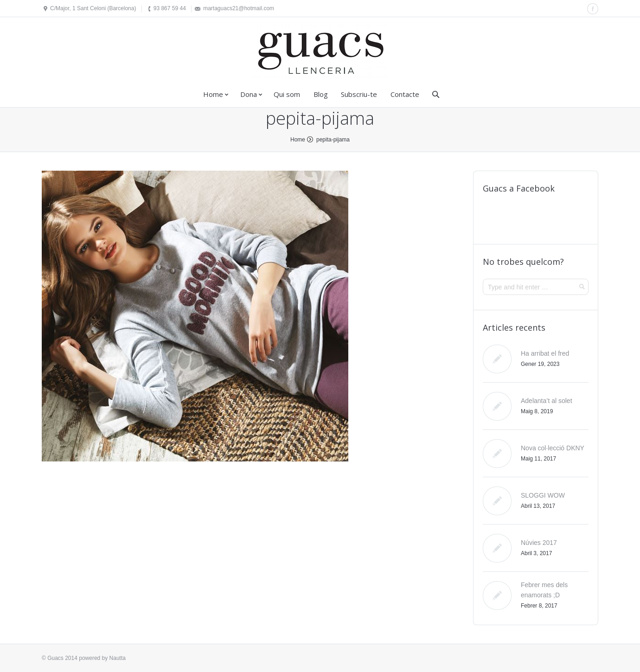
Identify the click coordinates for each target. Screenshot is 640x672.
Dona (249, 94)
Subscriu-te (359, 94)
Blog (321, 94)
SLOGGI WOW (543, 495)
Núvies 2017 (539, 543)
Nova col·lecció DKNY (553, 448)
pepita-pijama (333, 140)
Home (213, 94)
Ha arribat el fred (545, 353)
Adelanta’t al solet (547, 401)
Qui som (287, 94)
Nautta (118, 658)
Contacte (405, 94)
